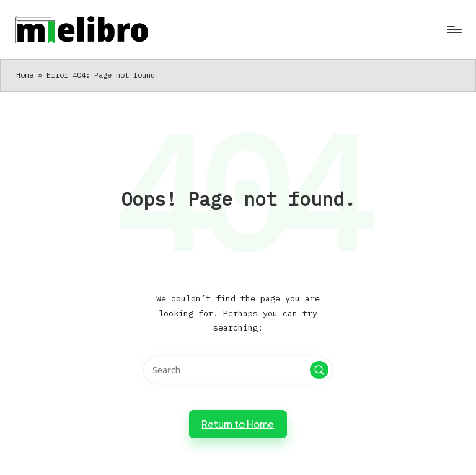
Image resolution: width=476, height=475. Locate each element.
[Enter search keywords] (238, 370)
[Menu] (453, 30)
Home (25, 75)
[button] (319, 370)
